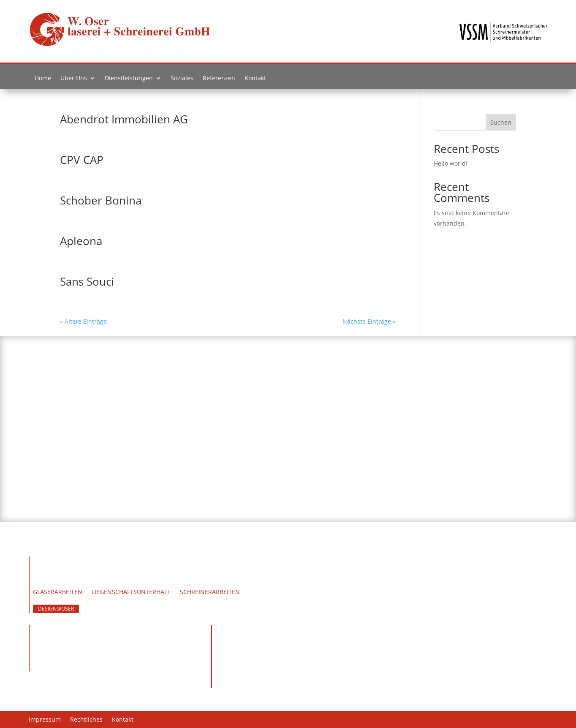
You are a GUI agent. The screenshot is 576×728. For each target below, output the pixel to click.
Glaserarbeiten (58, 592)
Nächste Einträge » (369, 321)
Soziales (182, 80)
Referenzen (219, 80)
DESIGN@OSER (56, 609)
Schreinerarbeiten (210, 592)
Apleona (81, 241)
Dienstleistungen (129, 80)
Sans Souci (87, 281)
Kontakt (255, 80)
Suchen (501, 122)
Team (68, 581)
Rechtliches (86, 720)
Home (43, 80)
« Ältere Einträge (83, 321)
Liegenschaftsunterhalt (131, 592)
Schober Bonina (101, 200)
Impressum (45, 720)
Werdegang (104, 581)
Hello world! (451, 163)
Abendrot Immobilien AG (124, 119)
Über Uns (74, 80)
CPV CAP (82, 160)
